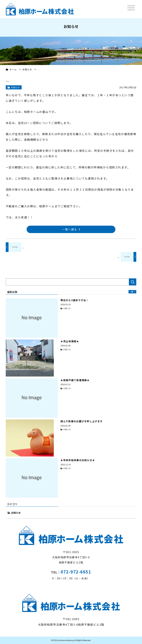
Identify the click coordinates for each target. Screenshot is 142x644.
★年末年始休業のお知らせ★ (78, 460)
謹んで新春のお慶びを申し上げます (82, 421)
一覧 (132, 292)
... (24, 247)
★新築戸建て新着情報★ (75, 380)
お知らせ (16, 513)
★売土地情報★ (70, 341)
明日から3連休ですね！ (75, 300)
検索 (133, 282)
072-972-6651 (76, 572)
